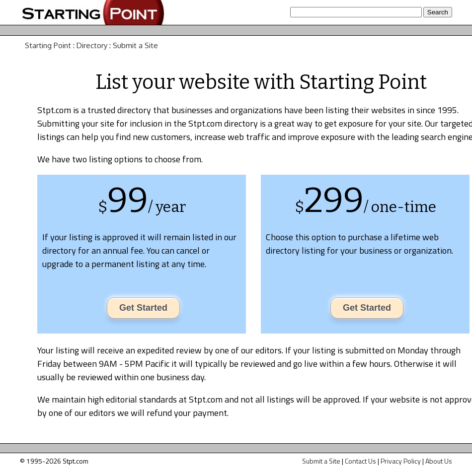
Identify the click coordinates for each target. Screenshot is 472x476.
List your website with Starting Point (261, 82)
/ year (167, 207)
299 (334, 201)
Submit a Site (135, 45)
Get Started (143, 308)
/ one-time (400, 207)
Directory (92, 45)
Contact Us (360, 461)
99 (128, 201)
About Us (439, 461)
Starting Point (48, 45)
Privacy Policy (401, 461)
